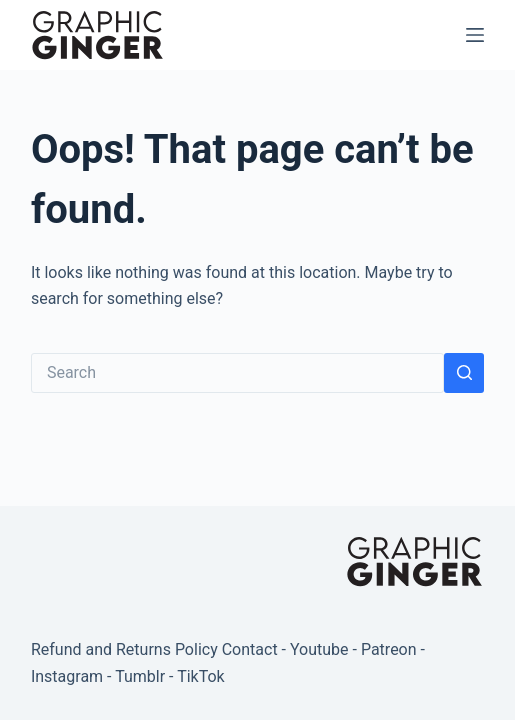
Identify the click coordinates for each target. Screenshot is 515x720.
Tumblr (140, 676)
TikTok (201, 676)
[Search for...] (237, 373)
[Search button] (464, 373)
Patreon (389, 649)
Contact (250, 649)
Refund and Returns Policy (124, 649)
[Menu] (475, 35)
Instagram (67, 676)
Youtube (319, 649)
